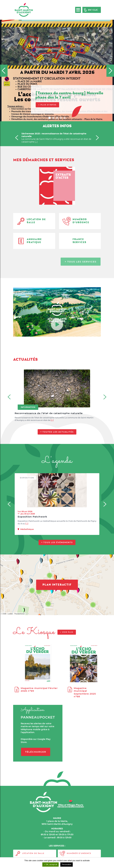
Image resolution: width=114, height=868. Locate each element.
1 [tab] (50, 118)
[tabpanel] (57, 61)
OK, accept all (50, 865)
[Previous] (4, 71)
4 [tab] (61, 118)
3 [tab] (57, 118)
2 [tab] (54, 118)
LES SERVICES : (57, 846)
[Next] (110, 71)
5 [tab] (65, 118)
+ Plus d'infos (47, 105)
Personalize (67, 865)
